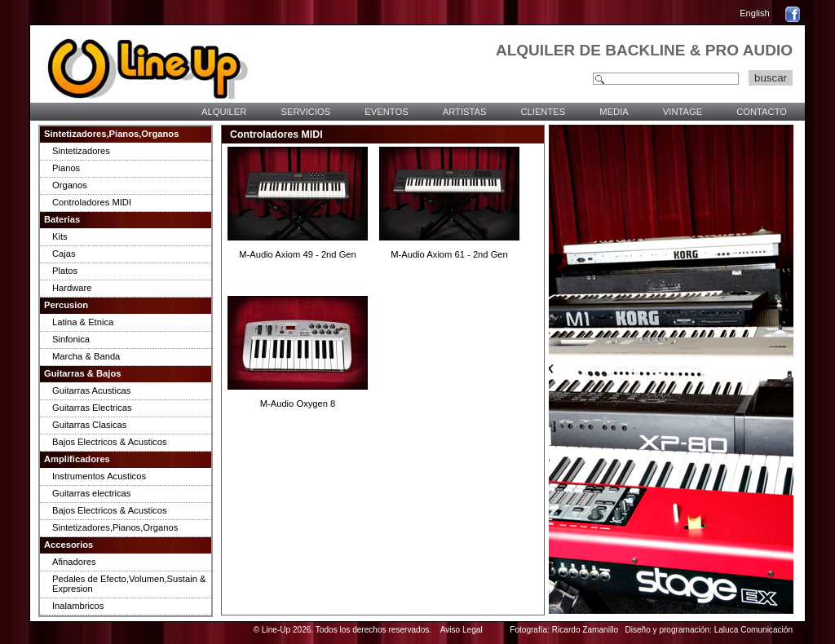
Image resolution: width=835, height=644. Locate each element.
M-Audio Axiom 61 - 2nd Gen (449, 254)
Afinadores (74, 562)
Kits (60, 236)
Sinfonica (71, 339)
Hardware (72, 288)
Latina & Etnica (83, 322)
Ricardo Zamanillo (585, 630)
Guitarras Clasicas (89, 425)
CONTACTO (762, 112)
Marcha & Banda (86, 356)
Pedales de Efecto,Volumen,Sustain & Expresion (129, 584)
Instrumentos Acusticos (99, 476)
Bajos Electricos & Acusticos (110, 442)
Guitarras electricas (91, 493)
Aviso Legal (462, 630)
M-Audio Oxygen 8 (298, 404)
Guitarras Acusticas (91, 390)
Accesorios (68, 545)
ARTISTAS (465, 112)
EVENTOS (386, 112)
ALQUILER (224, 112)
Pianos (66, 168)
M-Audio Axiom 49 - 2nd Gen (298, 254)
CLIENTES (543, 112)
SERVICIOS (305, 112)
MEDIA (614, 112)
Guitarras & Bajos (83, 373)
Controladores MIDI (92, 202)
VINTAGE (683, 112)
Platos (65, 271)
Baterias (62, 219)
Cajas (64, 254)
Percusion (66, 305)
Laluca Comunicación (753, 630)
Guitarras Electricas (92, 408)
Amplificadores (77, 459)
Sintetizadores (81, 151)
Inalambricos (78, 606)
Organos (70, 185)
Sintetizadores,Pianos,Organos (111, 134)
